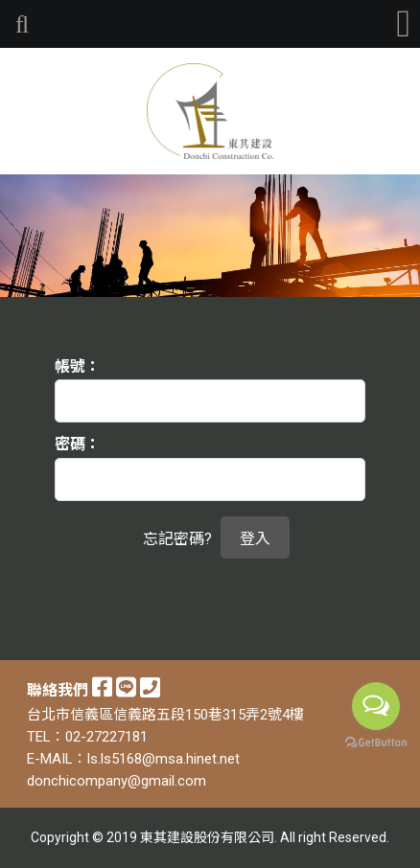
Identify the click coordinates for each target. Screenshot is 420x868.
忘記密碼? (177, 539)
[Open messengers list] (376, 706)
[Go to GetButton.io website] (376, 743)
